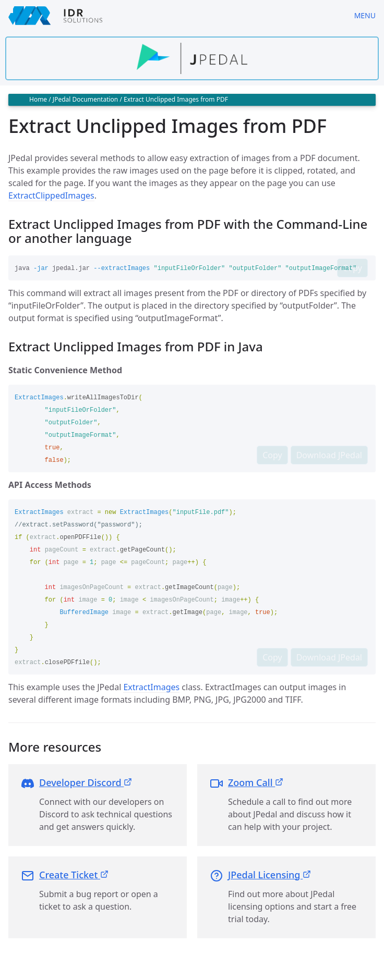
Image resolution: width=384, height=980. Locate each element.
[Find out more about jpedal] (192, 58)
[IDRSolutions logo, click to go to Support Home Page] (173, 16)
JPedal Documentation (85, 99)
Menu (365, 15)
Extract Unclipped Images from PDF (176, 99)
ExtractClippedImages (51, 195)
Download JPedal (329, 455)
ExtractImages (151, 687)
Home (38, 99)
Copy (352, 268)
